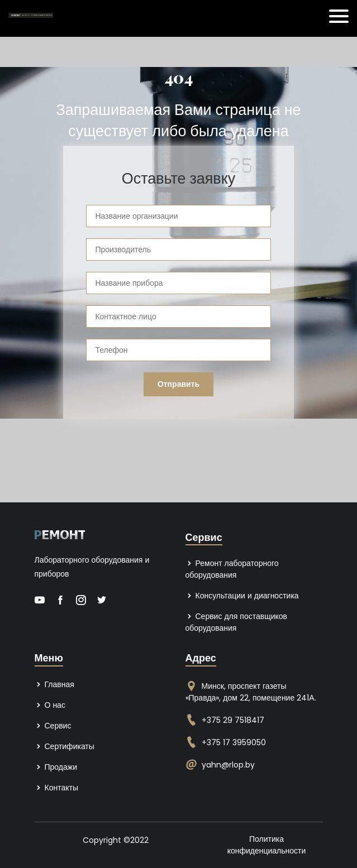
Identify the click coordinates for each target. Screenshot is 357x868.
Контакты (56, 788)
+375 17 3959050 (234, 742)
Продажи (56, 767)
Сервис (53, 726)
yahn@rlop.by (228, 765)
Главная (54, 684)
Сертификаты (65, 746)
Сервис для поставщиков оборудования (237, 622)
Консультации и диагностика (242, 596)
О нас (50, 705)
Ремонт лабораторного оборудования (232, 569)
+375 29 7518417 (233, 720)
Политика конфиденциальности (267, 845)
